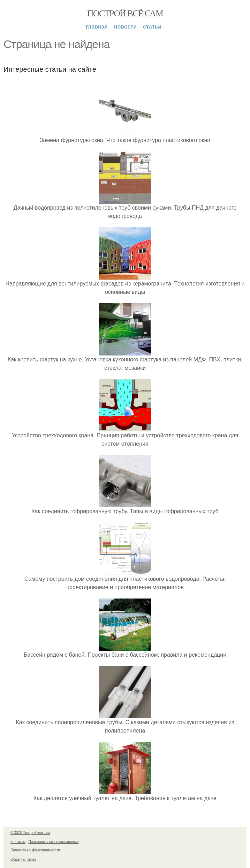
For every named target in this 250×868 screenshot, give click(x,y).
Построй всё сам (125, 13)
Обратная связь (23, 859)
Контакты (18, 842)
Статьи (152, 27)
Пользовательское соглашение (54, 842)
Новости (125, 27)
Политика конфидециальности (35, 850)
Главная (97, 27)
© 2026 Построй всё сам (30, 833)
